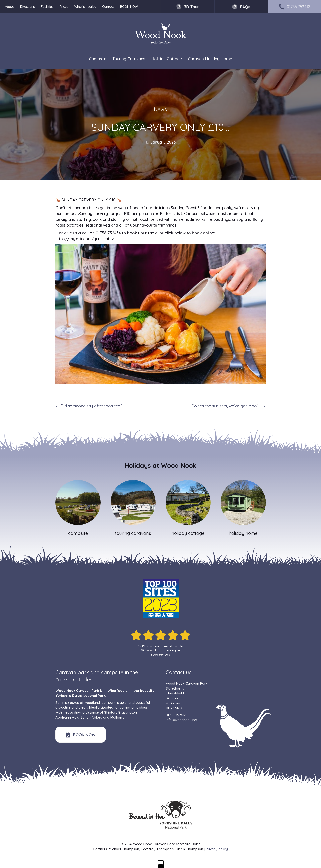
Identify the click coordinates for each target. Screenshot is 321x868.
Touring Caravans (129, 59)
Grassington (127, 712)
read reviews (161, 655)
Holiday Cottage (167, 59)
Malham (117, 717)
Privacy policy (217, 849)
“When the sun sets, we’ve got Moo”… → (229, 406)
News (160, 109)
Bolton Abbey (91, 717)
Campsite (98, 59)
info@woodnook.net (182, 720)
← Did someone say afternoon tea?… (90, 406)
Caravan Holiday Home (210, 59)
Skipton (110, 712)
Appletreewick (67, 717)
